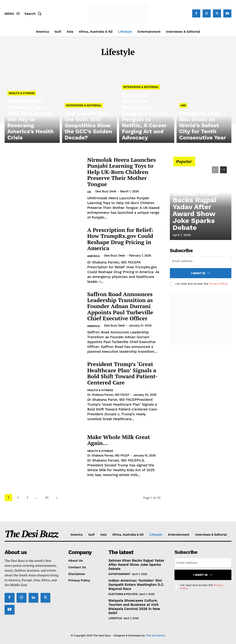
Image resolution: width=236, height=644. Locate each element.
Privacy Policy (218, 283)
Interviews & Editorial (84, 124)
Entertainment (119, 573)
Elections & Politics (123, 592)
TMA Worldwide (155, 633)
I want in (201, 273)
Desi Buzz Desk (105, 191)
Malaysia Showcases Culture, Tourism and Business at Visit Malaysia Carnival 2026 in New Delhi (133, 605)
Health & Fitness (22, 119)
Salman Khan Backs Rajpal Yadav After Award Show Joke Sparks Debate (200, 225)
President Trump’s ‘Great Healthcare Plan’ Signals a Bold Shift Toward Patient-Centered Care (122, 373)
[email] (201, 261)
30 (47, 498)
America (93, 256)
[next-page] (57, 498)
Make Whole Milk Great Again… (118, 440)
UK (89, 192)
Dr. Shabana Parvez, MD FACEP (108, 395)
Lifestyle (115, 616)
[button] (34, 14)
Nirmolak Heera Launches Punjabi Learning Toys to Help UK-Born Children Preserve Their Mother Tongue (121, 172)
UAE (183, 124)
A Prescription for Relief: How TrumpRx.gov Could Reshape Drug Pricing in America (120, 239)
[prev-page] (215, 170)
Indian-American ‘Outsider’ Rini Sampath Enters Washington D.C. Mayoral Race (135, 583)
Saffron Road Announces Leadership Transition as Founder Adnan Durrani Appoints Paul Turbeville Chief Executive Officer (120, 306)
